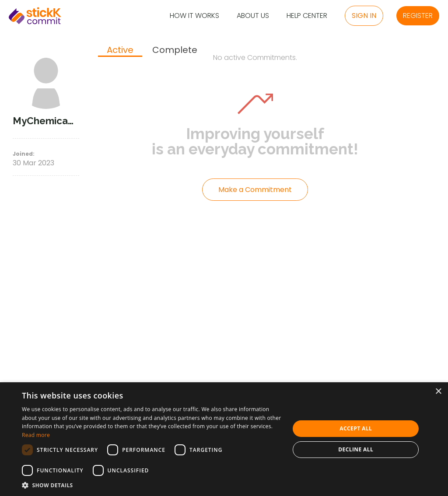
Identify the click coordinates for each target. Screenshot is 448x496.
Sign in (364, 16)
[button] (152, 485)
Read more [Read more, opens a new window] (36, 435)
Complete (175, 50)
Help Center (307, 16)
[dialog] (224, 439)
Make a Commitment (255, 190)
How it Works (194, 16)
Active (120, 50)
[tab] (120, 51)
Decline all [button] (356, 449)
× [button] (438, 392)
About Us (253, 16)
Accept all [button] (356, 428)
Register (418, 16)
